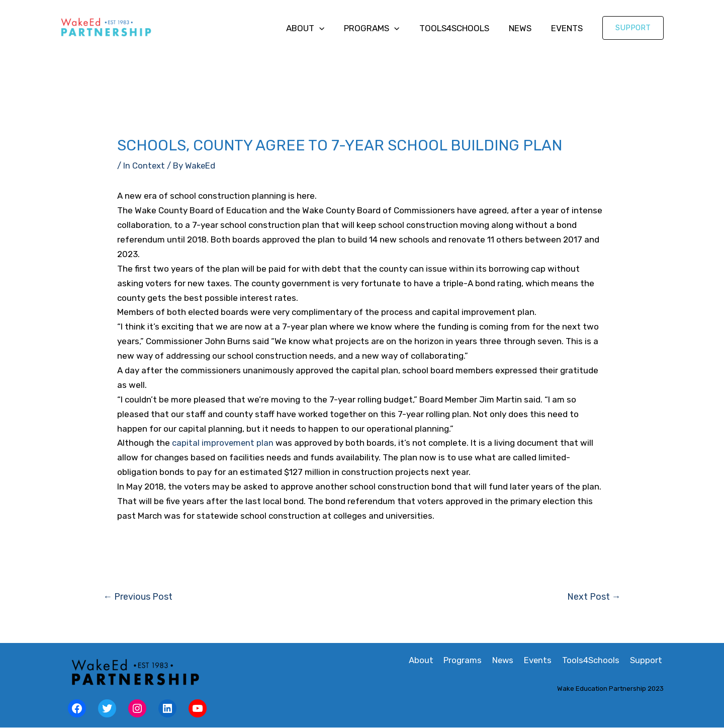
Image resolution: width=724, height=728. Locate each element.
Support (648, 661)
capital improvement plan (223, 443)
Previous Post (139, 597)
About (317, 28)
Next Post (594, 597)
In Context (144, 166)
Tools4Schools (460, 28)
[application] (331, 28)
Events (568, 28)
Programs (381, 28)
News (524, 28)
